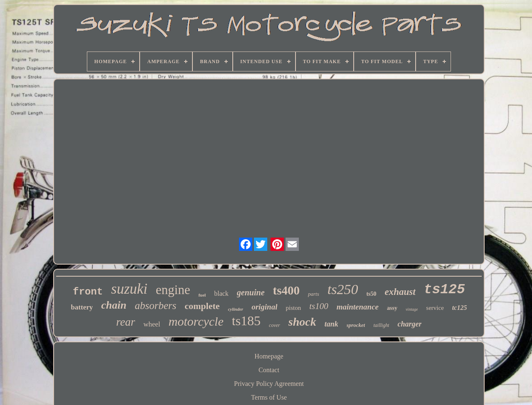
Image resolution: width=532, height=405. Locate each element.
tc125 (460, 308)
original (264, 307)
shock (302, 322)
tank (331, 324)
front (88, 292)
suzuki (129, 289)
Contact (269, 370)
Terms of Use (269, 397)
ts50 (371, 294)
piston (293, 308)
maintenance (358, 307)
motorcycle (196, 321)
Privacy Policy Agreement (269, 384)
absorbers (155, 306)
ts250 (343, 289)
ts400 (286, 290)
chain (114, 305)
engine (173, 290)
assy (392, 308)
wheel (152, 324)
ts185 (246, 321)
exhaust (400, 292)
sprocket (356, 325)
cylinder (235, 309)
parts (314, 294)
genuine (251, 292)
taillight (381, 325)
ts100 (319, 306)
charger (409, 324)
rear (126, 322)
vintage (412, 309)
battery (82, 307)
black (221, 293)
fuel (202, 295)
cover (275, 325)
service (435, 308)
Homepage (269, 356)
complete (202, 306)
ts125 (445, 290)
